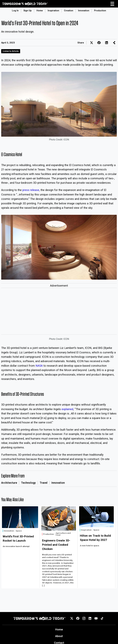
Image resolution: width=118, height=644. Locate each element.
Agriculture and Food (63, 534)
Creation (69, 11)
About (59, 636)
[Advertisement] (59, 312)
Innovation (84, 11)
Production (100, 11)
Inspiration (53, 11)
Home (40, 11)
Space (19, 531)
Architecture (9, 483)
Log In (15, 11)
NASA (39, 366)
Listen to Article (11, 51)
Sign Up (28, 11)
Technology (28, 483)
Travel (44, 483)
